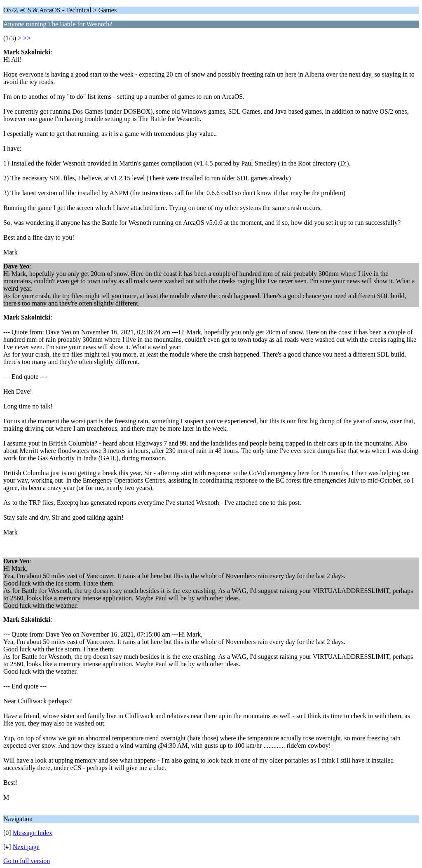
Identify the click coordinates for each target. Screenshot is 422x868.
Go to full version (27, 861)
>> (27, 38)
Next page (26, 847)
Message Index (33, 833)
